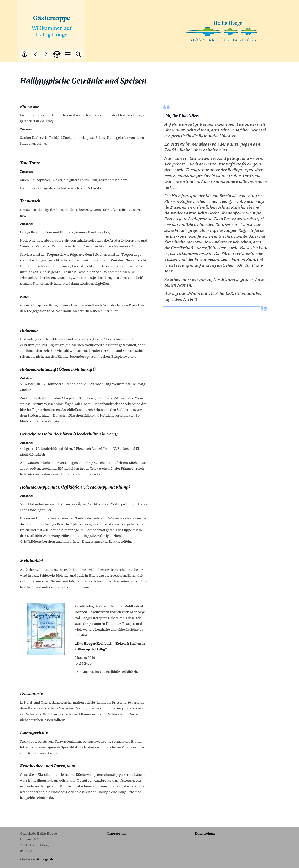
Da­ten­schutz (205, 834)
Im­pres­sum (116, 834)
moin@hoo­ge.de (41, 859)
